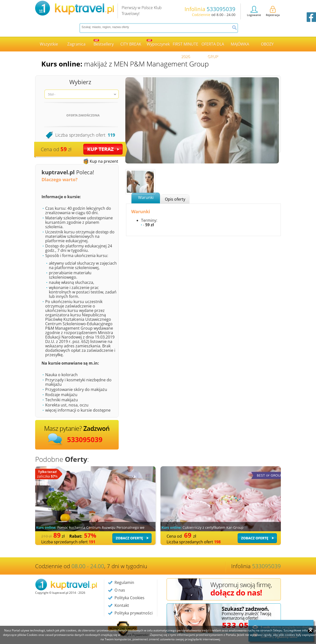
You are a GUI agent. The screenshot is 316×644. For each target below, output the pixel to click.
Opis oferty (175, 199)
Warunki (146, 197)
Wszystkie (49, 44)
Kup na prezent (104, 161)
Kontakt (122, 605)
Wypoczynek (158, 43)
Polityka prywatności (134, 613)
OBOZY (267, 44)
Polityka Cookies (129, 598)
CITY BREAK (131, 44)
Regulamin (124, 582)
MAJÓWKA (240, 44)
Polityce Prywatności (135, 635)
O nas (120, 590)
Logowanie (254, 11)
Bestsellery (104, 43)
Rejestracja (273, 11)
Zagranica (76, 44)
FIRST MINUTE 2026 (186, 46)
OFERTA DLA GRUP (213, 46)
